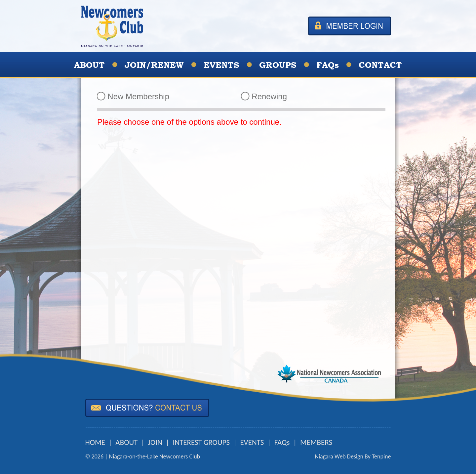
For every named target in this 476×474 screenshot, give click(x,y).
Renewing (264, 96)
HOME (95, 442)
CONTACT (380, 65)
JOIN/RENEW (154, 65)
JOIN (155, 442)
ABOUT (89, 65)
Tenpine (381, 456)
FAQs (328, 65)
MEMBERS (316, 442)
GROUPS (278, 65)
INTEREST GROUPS (201, 442)
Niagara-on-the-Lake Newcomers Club (155, 456)
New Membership (133, 96)
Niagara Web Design (339, 456)
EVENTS (221, 65)
